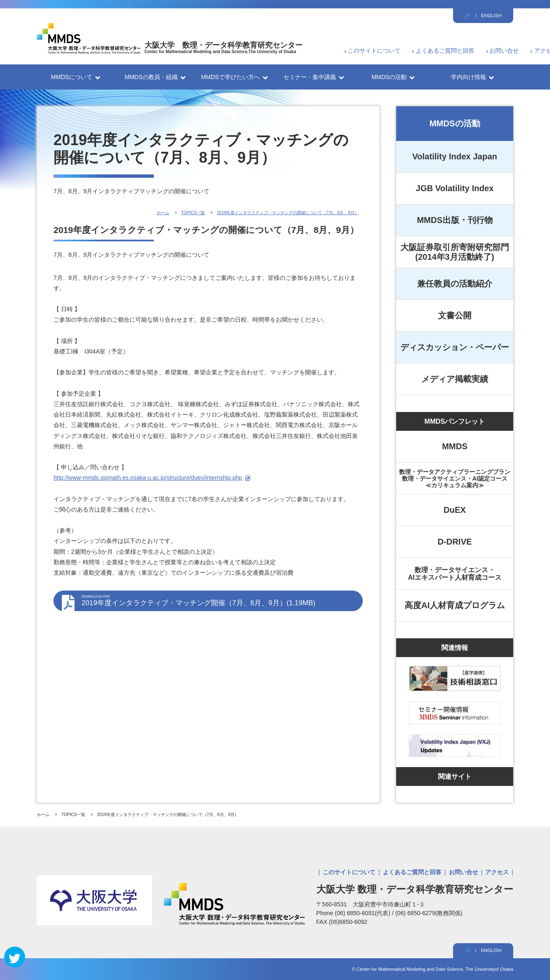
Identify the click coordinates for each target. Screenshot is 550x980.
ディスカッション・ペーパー (455, 347)
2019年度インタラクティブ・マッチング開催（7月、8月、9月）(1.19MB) (218, 601)
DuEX (455, 510)
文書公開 (455, 315)
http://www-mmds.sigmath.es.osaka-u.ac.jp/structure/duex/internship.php (148, 478)
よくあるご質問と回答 (445, 51)
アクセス (497, 872)
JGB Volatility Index (455, 188)
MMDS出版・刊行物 (455, 220)
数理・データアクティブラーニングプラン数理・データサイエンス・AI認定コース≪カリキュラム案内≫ (455, 478)
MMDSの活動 (455, 123)
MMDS (455, 446)
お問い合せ (504, 51)
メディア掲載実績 (455, 379)
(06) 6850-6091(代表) (363, 913)
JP (467, 15)
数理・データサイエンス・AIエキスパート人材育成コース (455, 574)
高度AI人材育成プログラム (455, 605)
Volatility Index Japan (455, 156)
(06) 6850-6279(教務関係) (429, 913)
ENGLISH (491, 15)
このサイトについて (374, 51)
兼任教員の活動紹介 (455, 284)
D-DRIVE (455, 542)
